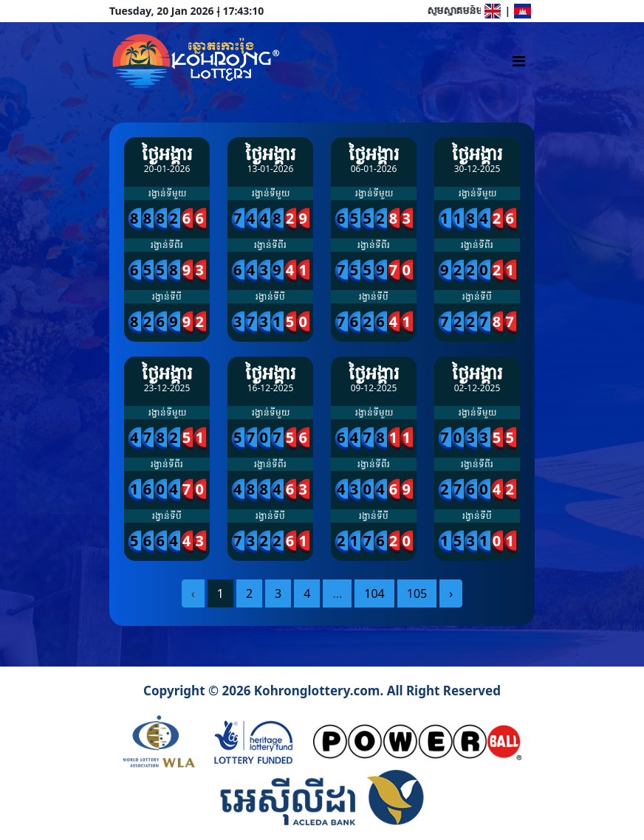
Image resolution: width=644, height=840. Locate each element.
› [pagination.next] (451, 593)
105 (417, 593)
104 (374, 593)
